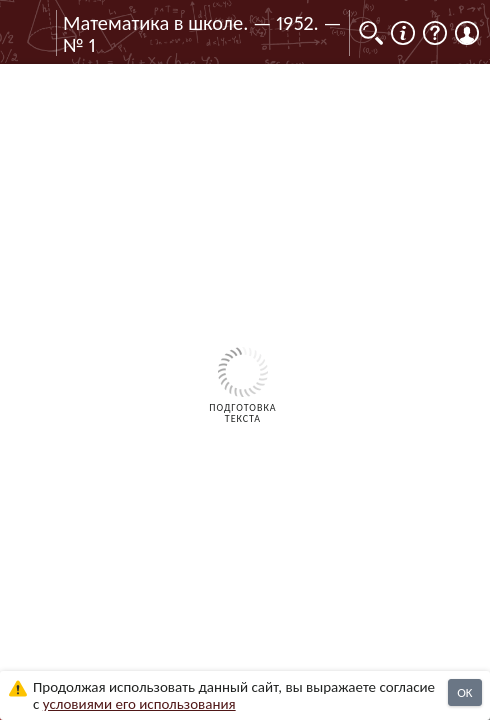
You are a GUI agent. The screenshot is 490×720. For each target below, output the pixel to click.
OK (464, 692)
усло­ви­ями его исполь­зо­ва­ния (139, 704)
